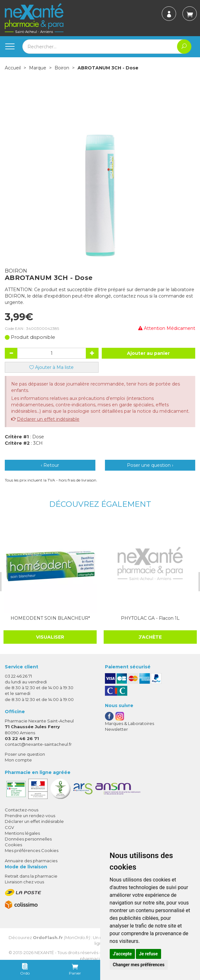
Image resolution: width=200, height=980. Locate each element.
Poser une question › (150, 465)
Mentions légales (22, 833)
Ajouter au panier (148, 353)
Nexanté (44, 952)
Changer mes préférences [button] (139, 965)
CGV (9, 827)
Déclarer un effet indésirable (48, 419)
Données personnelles (28, 839)
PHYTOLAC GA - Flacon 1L (150, 618)
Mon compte (18, 760)
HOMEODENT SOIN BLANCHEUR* (50, 618)
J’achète (150, 637)
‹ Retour (50, 465)
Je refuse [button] (148, 954)
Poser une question (25, 754)
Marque (38, 68)
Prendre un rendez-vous (30, 816)
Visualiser (50, 637)
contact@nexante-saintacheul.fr (38, 744)
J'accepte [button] (122, 954)
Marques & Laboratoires (130, 723)
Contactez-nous (22, 810)
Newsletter (116, 729)
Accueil (13, 68)
